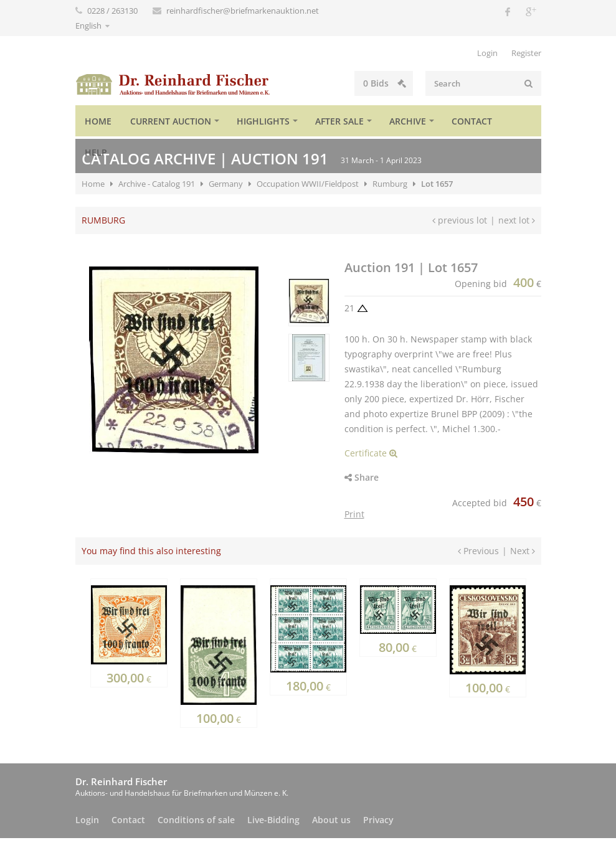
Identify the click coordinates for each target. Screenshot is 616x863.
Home (98, 121)
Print (354, 514)
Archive (408, 121)
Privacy (378, 820)
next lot (517, 220)
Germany (226, 184)
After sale (339, 121)
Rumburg (390, 184)
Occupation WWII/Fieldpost (308, 184)
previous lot (460, 220)
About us (331, 820)
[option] (308, 302)
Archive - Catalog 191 (157, 184)
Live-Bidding (273, 820)
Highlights (263, 121)
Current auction (171, 121)
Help (96, 152)
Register (526, 53)
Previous (478, 551)
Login (487, 53)
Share (362, 477)
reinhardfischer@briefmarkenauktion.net (243, 11)
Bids (339, 83)
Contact (472, 121)
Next (523, 551)
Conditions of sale (196, 820)
